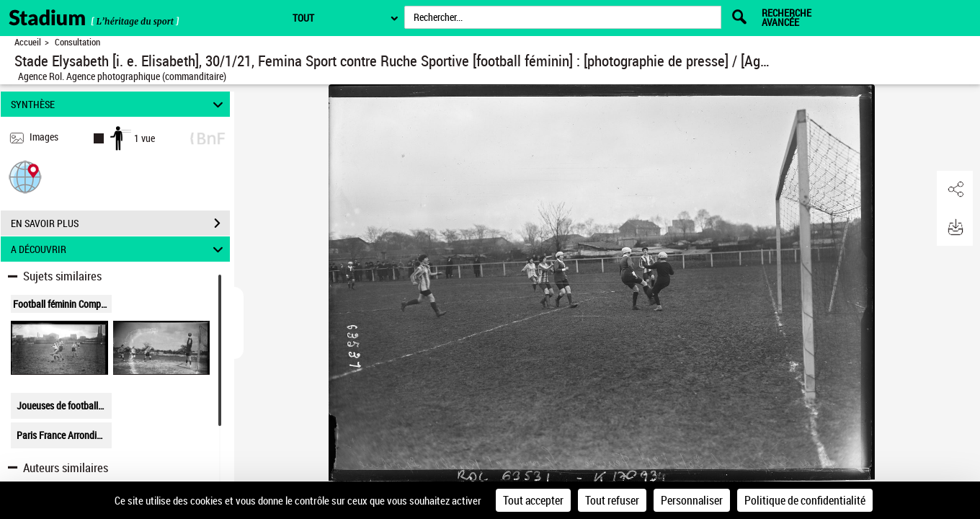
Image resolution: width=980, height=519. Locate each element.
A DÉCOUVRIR (119, 249)
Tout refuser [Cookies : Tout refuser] (612, 500)
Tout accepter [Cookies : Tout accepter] (533, 500)
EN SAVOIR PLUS (120, 223)
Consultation (77, 42)
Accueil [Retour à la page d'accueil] (28, 42)
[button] (25, 176)
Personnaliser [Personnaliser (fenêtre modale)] (692, 500)
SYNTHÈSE (119, 104)
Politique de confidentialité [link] (805, 500)
